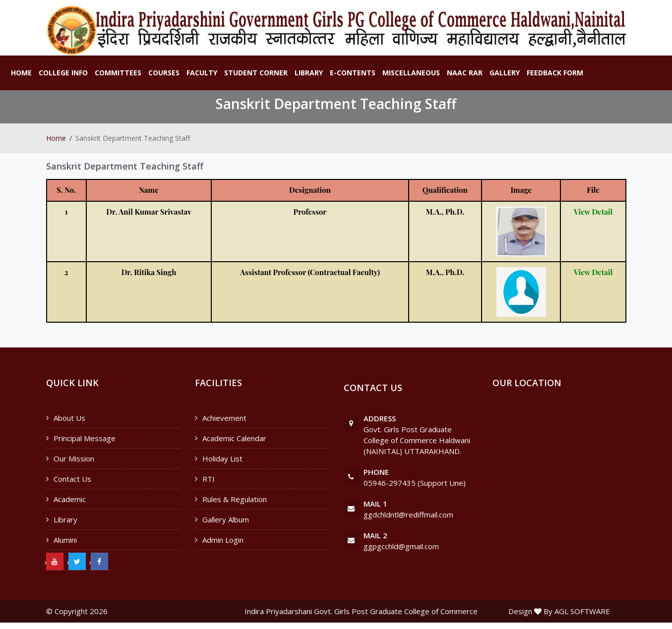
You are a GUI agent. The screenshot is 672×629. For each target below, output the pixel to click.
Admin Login (223, 540)
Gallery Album (226, 519)
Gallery (505, 73)
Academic (70, 499)
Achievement (224, 418)
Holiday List (222, 458)
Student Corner (256, 73)
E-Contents (353, 73)
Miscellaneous (411, 73)
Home (21, 73)
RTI (209, 479)
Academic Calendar (234, 438)
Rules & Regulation (235, 499)
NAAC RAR (465, 73)
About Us (69, 418)
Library (309, 73)
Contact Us (72, 479)
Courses (164, 73)
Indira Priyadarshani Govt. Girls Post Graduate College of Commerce (361, 611)
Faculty (202, 73)
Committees (118, 73)
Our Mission (74, 458)
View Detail (593, 212)
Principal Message (85, 438)
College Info (63, 73)
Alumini (65, 540)
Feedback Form (555, 73)
